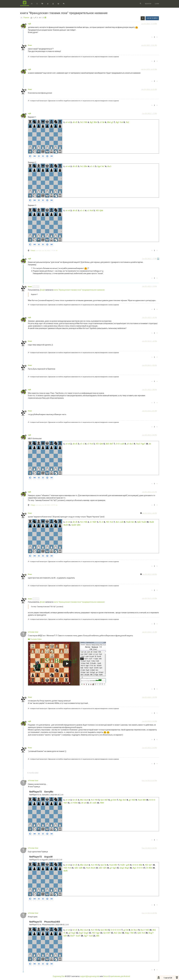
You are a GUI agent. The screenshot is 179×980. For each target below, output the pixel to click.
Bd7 (112, 444)
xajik (30, 24)
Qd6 (81, 868)
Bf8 (144, 800)
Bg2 (121, 800)
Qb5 (76, 868)
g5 (112, 122)
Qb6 (101, 211)
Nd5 (133, 800)
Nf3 (97, 211)
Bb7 (116, 865)
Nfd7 (94, 522)
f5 (64, 933)
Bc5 (133, 522)
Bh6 (141, 865)
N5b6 (75, 803)
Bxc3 (136, 930)
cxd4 (122, 444)
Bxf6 (66, 871)
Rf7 (109, 933)
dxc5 (109, 166)
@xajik (36, 287)
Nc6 (91, 211)
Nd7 (65, 803)
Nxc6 (88, 868)
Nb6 (132, 933)
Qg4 (99, 166)
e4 (66, 122)
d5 (76, 122)
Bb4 (95, 122)
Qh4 (120, 933)
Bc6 (115, 800)
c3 (88, 211)
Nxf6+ (123, 865)
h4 (150, 444)
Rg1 (134, 868)
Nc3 (82, 122)
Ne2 (127, 122)
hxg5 (73, 933)
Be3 (117, 522)
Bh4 (109, 122)
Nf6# (102, 803)
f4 (100, 522)
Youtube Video (35, 639)
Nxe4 (140, 800)
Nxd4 (128, 522)
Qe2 (102, 800)
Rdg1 (127, 933)
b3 (74, 800)
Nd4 (65, 868)
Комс (30, 45)
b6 (106, 865)
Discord (106, 976)
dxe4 (86, 800)
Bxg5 (127, 868)
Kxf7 (78, 936)
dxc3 (132, 444)
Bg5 (92, 122)
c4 (72, 803)
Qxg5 (122, 868)
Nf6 (86, 122)
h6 (103, 122)
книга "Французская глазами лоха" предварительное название (79, 290)
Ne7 (103, 166)
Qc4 (105, 933)
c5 (94, 166)
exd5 (94, 803)
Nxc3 (138, 444)
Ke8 (91, 936)
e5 (101, 122)
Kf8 (65, 936)
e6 (69, 122)
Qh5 (101, 868)
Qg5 (114, 868)
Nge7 (143, 444)
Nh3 (94, 933)
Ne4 (121, 122)
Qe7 (151, 865)
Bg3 (117, 122)
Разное (26, 18)
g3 (111, 868)
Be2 (116, 933)
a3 (128, 444)
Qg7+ (86, 936)
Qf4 (105, 868)
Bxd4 (152, 522)
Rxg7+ (151, 933)
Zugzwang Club (59, 976)
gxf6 (128, 865)
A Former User (33, 632)
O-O (118, 444)
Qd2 (139, 522)
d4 (74, 122)
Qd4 (139, 933)
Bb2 (82, 800)
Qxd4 (74, 525)
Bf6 (98, 936)
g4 (112, 800)
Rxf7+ (73, 936)
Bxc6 (93, 868)
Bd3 (107, 444)
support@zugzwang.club (90, 976)
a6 (85, 803)
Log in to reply (152, 18)
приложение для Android (120, 976)
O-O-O (152, 800)
